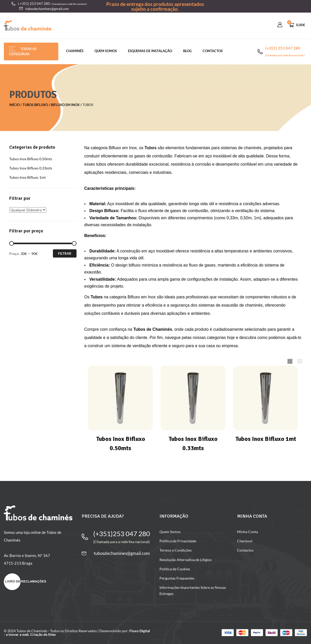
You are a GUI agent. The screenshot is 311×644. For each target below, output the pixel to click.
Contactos (213, 51)
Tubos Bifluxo (35, 105)
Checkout (245, 541)
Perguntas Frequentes (177, 578)
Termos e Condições (176, 550)
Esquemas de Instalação (150, 51)
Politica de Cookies (175, 569)
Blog (187, 51)
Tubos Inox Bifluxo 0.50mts (31, 159)
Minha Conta (247, 532)
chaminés (75, 51)
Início (15, 105)
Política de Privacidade (178, 541)
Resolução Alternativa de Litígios (186, 560)
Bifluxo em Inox (65, 105)
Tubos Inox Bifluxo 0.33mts (31, 168)
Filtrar (65, 253)
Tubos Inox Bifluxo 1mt (27, 177)
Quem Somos (106, 51)
